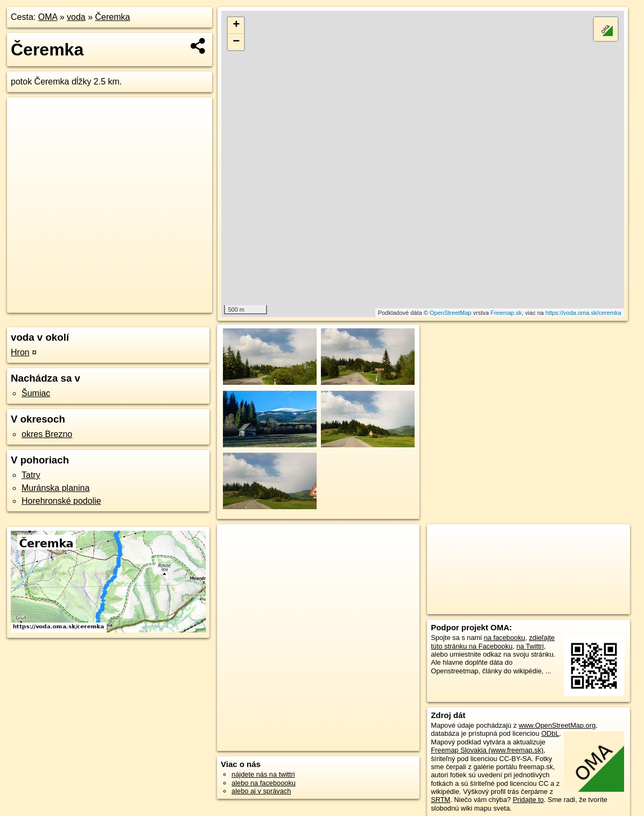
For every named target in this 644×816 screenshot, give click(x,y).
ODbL (550, 733)
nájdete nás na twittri (263, 774)
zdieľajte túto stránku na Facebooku (493, 642)
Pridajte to (528, 800)
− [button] (236, 42)
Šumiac (36, 393)
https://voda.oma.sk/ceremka (583, 313)
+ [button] (236, 25)
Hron (20, 352)
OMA (48, 17)
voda (76, 17)
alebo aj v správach (261, 791)
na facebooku (504, 638)
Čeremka (113, 17)
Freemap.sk (506, 313)
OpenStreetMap (451, 313)
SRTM (440, 800)
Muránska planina (55, 488)
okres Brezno (47, 434)
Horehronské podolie (61, 501)
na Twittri (530, 646)
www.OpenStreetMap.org (557, 725)
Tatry (31, 475)
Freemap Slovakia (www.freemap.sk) (487, 750)
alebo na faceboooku (264, 783)
